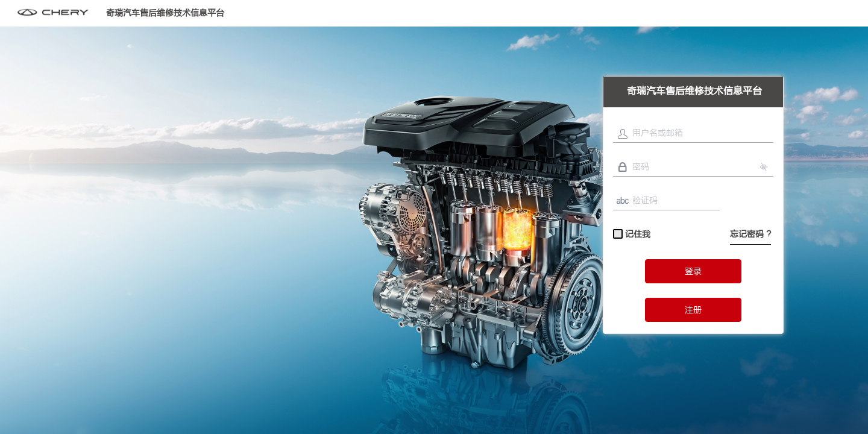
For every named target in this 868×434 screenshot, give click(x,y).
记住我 (632, 235)
